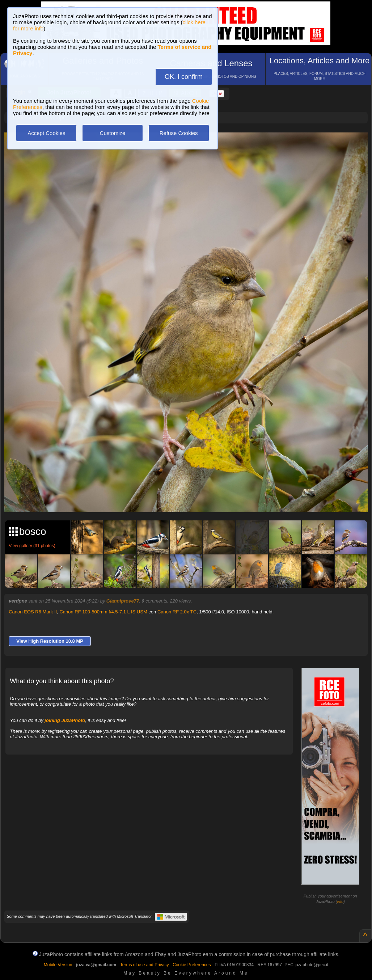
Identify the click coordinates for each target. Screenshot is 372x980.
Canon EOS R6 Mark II (33, 612)
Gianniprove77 (123, 601)
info (340, 901)
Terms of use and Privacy (145, 965)
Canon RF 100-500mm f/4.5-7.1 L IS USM (103, 612)
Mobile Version (58, 965)
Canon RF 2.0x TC (177, 612)
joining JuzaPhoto (65, 720)
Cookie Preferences (192, 965)
